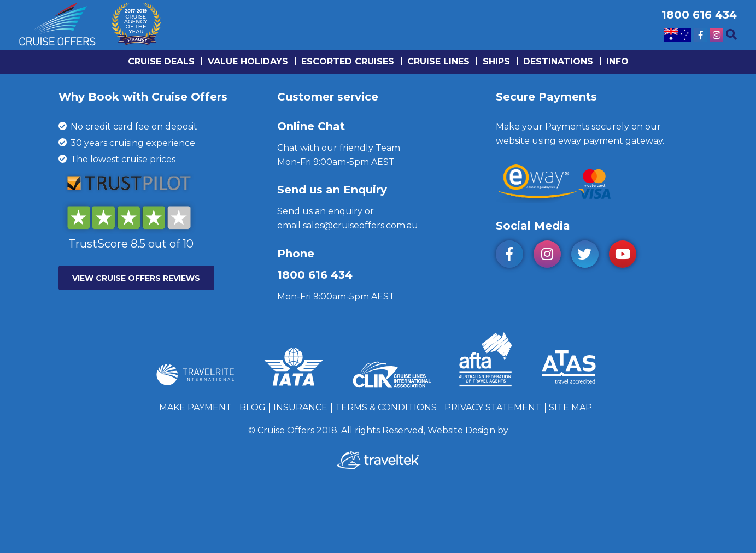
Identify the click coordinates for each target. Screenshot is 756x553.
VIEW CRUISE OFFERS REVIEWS (136, 278)
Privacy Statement (493, 407)
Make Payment (195, 407)
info (617, 61)
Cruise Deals (161, 61)
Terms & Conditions (386, 407)
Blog (253, 407)
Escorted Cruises (348, 61)
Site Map (570, 407)
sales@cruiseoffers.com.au (361, 225)
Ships (496, 61)
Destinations (558, 61)
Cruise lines (438, 61)
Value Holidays (248, 61)
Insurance (300, 407)
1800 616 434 (315, 275)
